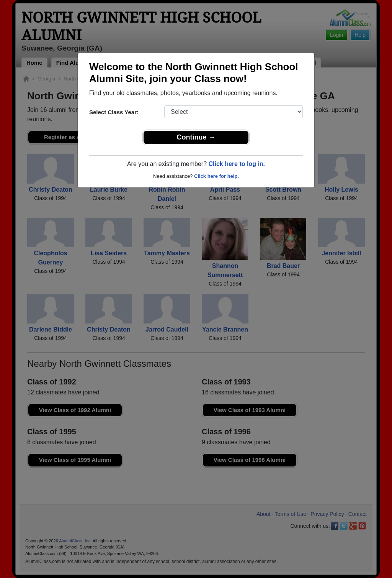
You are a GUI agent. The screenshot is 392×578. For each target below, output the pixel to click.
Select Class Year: (114, 112)
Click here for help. (216, 176)
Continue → (196, 137)
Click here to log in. (237, 164)
